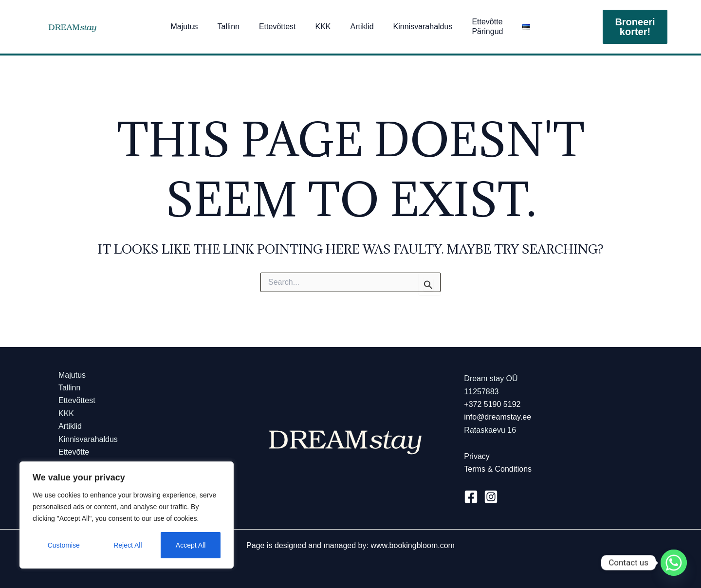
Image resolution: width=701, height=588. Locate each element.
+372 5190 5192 (492, 404)
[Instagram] (491, 497)
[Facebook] (471, 497)
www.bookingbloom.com (413, 545)
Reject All (128, 545)
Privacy (477, 456)
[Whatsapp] (674, 563)
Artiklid (362, 27)
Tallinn (229, 27)
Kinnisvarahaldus (423, 27)
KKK (323, 27)
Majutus (184, 27)
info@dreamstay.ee (498, 417)
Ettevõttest (277, 27)
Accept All (191, 545)
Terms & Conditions (498, 469)
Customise (64, 545)
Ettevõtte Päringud (487, 27)
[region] (127, 515)
